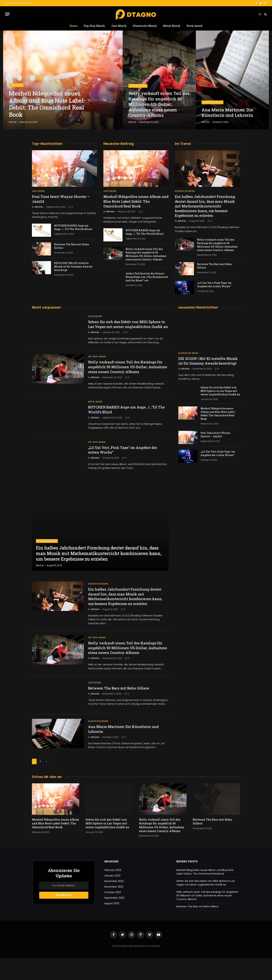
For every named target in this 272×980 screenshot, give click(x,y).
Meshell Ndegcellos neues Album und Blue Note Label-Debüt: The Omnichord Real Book (51, 103)
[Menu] (7, 14)
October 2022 (113, 914)
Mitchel (13, 122)
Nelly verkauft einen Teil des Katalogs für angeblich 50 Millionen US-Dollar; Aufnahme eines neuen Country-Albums (157, 104)
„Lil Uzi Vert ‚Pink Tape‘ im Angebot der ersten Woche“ (214, 285)
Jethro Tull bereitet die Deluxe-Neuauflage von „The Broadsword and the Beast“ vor (147, 277)
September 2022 (114, 920)
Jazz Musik (119, 26)
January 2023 (112, 898)
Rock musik (195, 26)
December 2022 (114, 903)
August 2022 (112, 925)
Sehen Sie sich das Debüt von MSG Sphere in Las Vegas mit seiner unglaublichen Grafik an (128, 327)
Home (73, 26)
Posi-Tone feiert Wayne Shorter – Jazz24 (61, 199)
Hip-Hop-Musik (94, 26)
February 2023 (113, 892)
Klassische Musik (145, 26)
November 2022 (114, 909)
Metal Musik (172, 26)
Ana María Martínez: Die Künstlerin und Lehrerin (228, 112)
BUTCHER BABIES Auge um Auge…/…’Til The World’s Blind (73, 227)
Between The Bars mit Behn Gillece (72, 246)
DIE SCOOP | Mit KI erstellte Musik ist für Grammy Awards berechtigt (73, 267)
